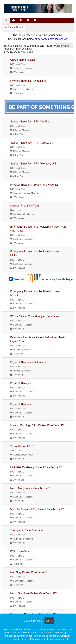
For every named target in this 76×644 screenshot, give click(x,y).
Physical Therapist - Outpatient (28, 81)
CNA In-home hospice (23, 60)
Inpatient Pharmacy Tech (25, 206)
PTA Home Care (20, 551)
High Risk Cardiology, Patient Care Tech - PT (36, 467)
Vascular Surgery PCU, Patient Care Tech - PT (37, 509)
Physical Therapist (21, 383)
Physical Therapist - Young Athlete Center (34, 185)
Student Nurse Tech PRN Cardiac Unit (32, 143)
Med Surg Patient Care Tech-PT (29, 572)
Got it (49, 621)
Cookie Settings (33, 621)
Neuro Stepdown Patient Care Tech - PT (33, 593)
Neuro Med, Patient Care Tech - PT (31, 488)
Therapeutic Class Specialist (27, 530)
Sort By (51, 46)
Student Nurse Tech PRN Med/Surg (31, 122)
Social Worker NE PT (22, 446)
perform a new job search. (53, 39)
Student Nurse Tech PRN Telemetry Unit (33, 164)
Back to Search (14, 27)
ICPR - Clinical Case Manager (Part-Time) (34, 316)
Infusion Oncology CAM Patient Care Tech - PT (37, 425)
